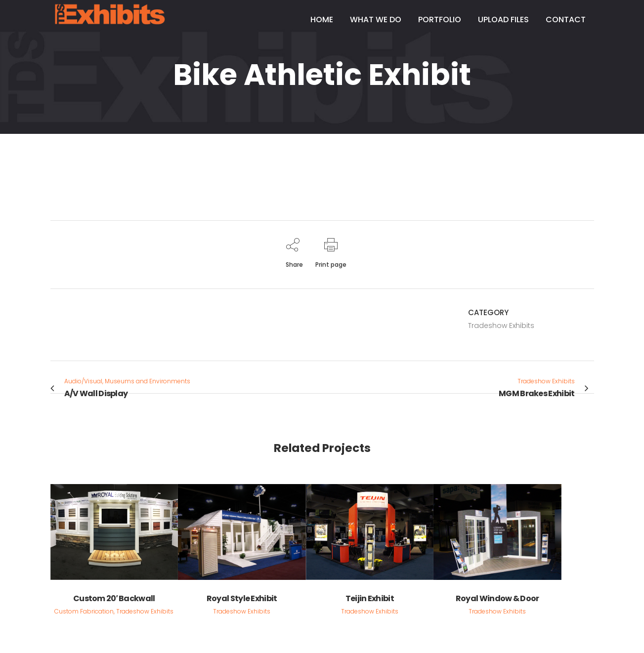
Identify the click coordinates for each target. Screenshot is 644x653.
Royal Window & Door (497, 598)
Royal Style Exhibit (242, 598)
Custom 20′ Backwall (114, 598)
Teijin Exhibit (370, 598)
